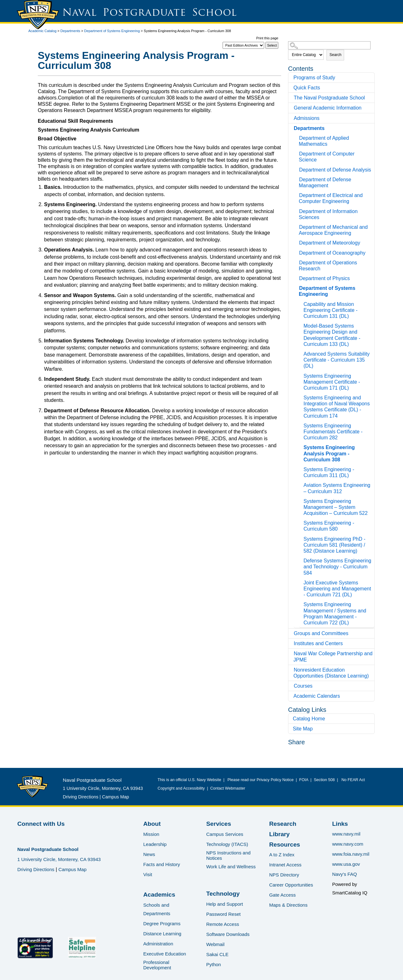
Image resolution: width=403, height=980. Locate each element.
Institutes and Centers (318, 643)
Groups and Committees (321, 633)
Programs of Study (314, 78)
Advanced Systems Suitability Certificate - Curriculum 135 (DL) (337, 360)
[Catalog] (243, 45)
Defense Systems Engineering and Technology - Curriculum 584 (337, 567)
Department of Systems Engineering (112, 31)
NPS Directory (284, 875)
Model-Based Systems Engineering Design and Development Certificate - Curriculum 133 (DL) (332, 335)
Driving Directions (81, 797)
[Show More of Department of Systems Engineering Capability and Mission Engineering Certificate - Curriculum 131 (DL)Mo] (297, 287)
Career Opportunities (291, 885)
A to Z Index (282, 855)
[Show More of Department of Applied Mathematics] (297, 137)
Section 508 (324, 780)
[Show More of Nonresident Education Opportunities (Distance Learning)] (291, 670)
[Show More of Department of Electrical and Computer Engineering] (297, 194)
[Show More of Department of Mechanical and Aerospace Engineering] (297, 226)
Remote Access (223, 924)
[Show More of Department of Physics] (297, 277)
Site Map (303, 729)
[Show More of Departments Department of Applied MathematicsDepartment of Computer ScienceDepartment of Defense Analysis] (291, 128)
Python (214, 964)
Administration (158, 944)
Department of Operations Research (328, 266)
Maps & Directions (288, 905)
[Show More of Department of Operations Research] (297, 262)
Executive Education (165, 954)
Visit (148, 874)
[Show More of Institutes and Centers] (291, 643)
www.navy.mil (346, 834)
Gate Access (282, 895)
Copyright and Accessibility (181, 788)
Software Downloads (228, 934)
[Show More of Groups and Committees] (291, 633)
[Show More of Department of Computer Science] (297, 153)
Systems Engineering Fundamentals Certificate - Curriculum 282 (333, 432)
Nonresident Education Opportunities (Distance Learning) (331, 673)
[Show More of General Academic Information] (291, 108)
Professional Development (157, 965)
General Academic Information (328, 108)
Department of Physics (324, 278)
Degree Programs (162, 924)
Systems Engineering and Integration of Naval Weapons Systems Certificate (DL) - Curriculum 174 (337, 407)
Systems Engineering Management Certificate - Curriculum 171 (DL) (332, 382)
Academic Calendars (317, 696)
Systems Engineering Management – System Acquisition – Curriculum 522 (336, 507)
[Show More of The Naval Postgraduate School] (291, 98)
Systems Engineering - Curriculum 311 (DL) (329, 472)
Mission (151, 834)
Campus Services (225, 834)
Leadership (155, 844)
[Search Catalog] (329, 45)
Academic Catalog (42, 31)
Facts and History (162, 864)
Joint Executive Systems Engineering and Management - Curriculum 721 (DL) (337, 589)
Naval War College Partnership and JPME (333, 656)
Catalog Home (309, 719)
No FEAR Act (352, 780)
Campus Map (116, 797)
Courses (303, 686)
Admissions (307, 118)
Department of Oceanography (332, 253)
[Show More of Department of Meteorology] (297, 242)
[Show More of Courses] (291, 686)
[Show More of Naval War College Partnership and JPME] (291, 653)
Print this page (267, 38)
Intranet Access (285, 865)
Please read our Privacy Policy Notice (261, 780)
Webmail (215, 944)
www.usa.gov (346, 864)
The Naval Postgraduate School (329, 98)
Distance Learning (162, 934)
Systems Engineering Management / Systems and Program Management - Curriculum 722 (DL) (335, 614)
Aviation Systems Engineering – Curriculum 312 (337, 488)
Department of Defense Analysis (335, 170)
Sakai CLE (217, 954)
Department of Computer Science (327, 157)
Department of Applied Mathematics (324, 141)
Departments (70, 31)
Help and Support (225, 904)
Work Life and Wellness (231, 867)
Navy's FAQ (345, 874)
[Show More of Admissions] (291, 118)
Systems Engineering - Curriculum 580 (329, 526)
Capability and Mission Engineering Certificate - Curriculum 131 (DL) (331, 310)
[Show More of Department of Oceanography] (297, 252)
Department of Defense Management (325, 183)
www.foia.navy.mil (351, 854)
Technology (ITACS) (227, 844)
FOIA (304, 780)
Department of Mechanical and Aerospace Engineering (333, 230)
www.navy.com (348, 844)
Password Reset (223, 914)
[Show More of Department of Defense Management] (297, 179)
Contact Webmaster (228, 788)
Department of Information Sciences (328, 214)
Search (335, 55)
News (149, 854)
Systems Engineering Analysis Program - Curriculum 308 (329, 453)
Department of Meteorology (330, 243)
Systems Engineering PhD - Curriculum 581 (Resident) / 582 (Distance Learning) (335, 545)
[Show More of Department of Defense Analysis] (297, 169)
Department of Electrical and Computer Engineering (331, 198)
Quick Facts (307, 88)
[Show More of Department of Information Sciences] (297, 210)
